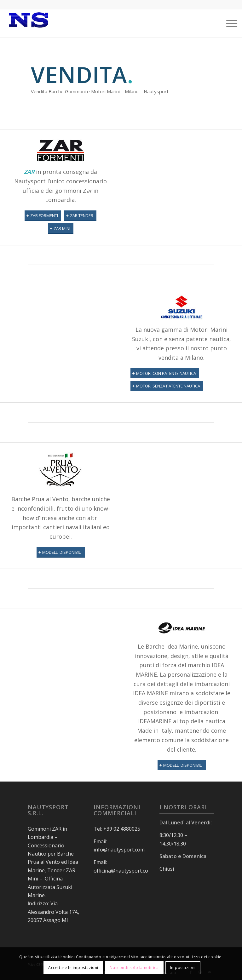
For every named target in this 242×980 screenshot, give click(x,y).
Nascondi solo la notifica (134, 968)
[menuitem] (229, 23)
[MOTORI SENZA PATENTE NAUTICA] (167, 386)
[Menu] (229, 23)
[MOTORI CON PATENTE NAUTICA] (165, 373)
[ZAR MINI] (61, 229)
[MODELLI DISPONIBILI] (61, 552)
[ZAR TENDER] (80, 216)
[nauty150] (28, 23)
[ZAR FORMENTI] (43, 216)
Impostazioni (183, 968)
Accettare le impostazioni (73, 968)
